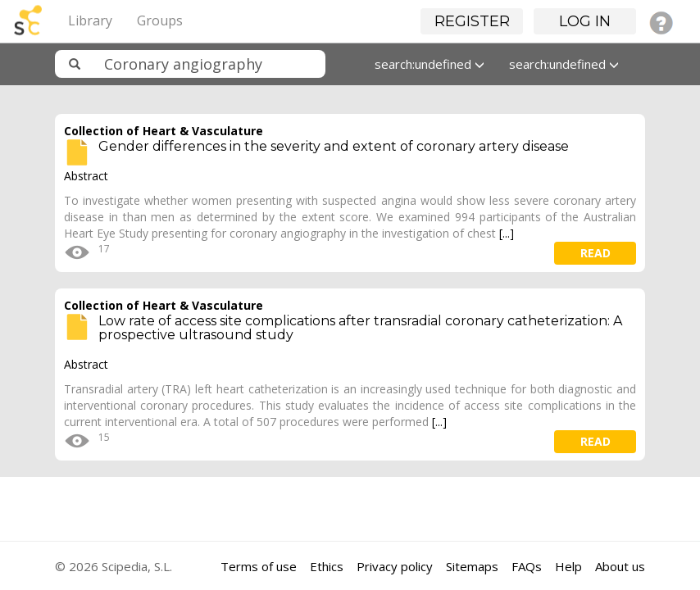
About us (620, 566)
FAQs (527, 566)
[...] (507, 233)
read (595, 253)
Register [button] (472, 21)
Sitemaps (472, 566)
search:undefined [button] (430, 64)
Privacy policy (395, 566)
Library (90, 20)
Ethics (327, 566)
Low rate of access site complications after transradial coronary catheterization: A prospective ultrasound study (360, 328)
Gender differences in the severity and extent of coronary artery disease (334, 146)
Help (568, 566)
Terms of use (259, 566)
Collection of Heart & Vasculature (164, 131)
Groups (160, 20)
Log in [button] (585, 21)
